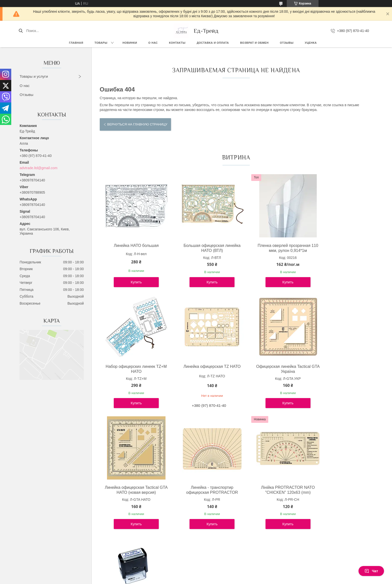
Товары (101, 43)
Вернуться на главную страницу (137, 124)
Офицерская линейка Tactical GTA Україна (202, 369)
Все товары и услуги (234, 545)
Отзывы (287, 43)
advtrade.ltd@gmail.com (38, 168)
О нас (153, 43)
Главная (76, 43)
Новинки (130, 43)
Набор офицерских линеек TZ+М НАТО (339, 248)
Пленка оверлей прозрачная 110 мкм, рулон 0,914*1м (270, 248)
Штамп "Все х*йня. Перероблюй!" (202, 490)
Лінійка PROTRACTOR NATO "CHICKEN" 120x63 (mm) (133, 490)
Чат (371, 571)
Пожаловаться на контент (180, 579)
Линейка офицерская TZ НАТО (133, 366)
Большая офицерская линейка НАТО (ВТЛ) (201, 248)
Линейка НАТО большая (133, 246)
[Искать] (21, 31)
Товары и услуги (34, 76)
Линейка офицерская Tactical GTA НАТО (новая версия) (270, 369)
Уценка (311, 43)
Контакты (177, 43)
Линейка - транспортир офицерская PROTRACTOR (339, 369)
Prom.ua (217, 575)
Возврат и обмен (254, 43)
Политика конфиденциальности (223, 579)
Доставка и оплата (213, 43)
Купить (133, 282)
